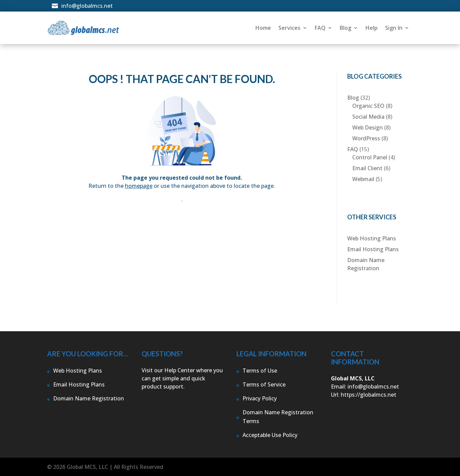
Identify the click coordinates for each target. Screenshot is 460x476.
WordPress (366, 138)
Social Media (368, 117)
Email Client (367, 168)
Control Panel (370, 157)
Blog (346, 28)
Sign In (394, 28)
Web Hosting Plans (372, 238)
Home (263, 28)
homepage (139, 186)
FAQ (320, 28)
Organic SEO (368, 106)
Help (372, 28)
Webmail (363, 179)
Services (289, 28)
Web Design (368, 127)
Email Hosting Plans (373, 249)
